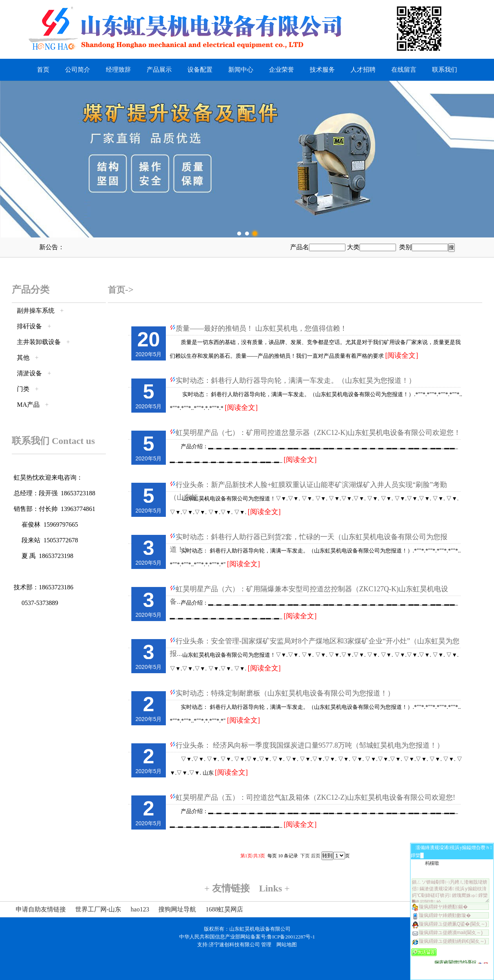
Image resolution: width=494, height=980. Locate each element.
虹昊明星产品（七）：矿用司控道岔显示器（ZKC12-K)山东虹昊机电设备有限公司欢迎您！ (318, 433)
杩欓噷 (432, 863)
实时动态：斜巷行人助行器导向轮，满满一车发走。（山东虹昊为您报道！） (296, 380)
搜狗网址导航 (177, 909)
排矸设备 (29, 326)
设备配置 (200, 70)
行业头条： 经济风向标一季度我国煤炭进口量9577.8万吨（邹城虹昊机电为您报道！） (310, 745)
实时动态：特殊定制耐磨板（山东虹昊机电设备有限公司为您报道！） (285, 693)
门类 (23, 389)
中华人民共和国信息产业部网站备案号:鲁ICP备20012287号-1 (247, 937)
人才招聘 (363, 70)
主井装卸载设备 (39, 342)
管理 (266, 945)
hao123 (140, 909)
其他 (23, 358)
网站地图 (287, 945)
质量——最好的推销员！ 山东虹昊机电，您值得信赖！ (261, 328)
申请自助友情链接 (41, 909)
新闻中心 (241, 70)
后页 (316, 856)
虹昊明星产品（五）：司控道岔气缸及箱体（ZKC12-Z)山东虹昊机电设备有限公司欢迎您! (315, 797)
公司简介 (78, 70)
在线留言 (404, 70)
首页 (43, 70)
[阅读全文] (402, 355)
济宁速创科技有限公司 (234, 945)
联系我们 (445, 70)
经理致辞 (118, 70)
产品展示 (159, 70)
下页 (305, 856)
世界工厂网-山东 (98, 909)
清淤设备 (29, 373)
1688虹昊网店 (224, 909)
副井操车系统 (36, 311)
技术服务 (322, 70)
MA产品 (28, 405)
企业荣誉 (282, 70)
